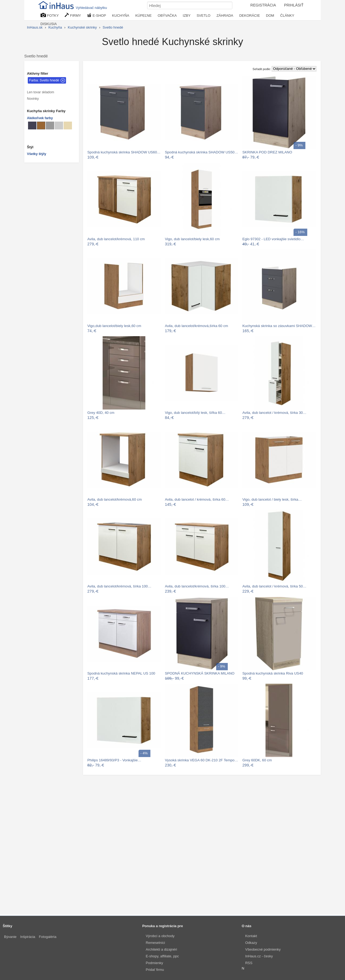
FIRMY (73, 15)
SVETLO (203, 16)
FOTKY (50, 15)
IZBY (187, 16)
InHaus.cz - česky (259, 956)
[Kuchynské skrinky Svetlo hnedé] (41, 125)
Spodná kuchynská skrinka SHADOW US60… (124, 152)
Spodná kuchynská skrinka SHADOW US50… (202, 152)
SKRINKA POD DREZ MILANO (267, 152)
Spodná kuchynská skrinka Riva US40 (273, 673)
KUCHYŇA (121, 16)
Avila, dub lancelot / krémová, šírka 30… (274, 413)
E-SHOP (96, 15)
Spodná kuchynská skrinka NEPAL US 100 (121, 673)
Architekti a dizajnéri (161, 949)
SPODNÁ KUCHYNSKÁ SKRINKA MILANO (200, 673)
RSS (249, 963)
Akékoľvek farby (40, 118)
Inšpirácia (28, 937)
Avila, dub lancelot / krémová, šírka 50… (274, 586)
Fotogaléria (48, 937)
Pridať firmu (155, 970)
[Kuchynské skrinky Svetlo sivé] (59, 125)
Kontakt (251, 936)
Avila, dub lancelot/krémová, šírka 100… (119, 586)
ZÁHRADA (225, 16)
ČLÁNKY (287, 16)
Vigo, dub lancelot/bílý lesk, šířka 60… (195, 413)
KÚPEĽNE (144, 16)
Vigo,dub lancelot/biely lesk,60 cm (114, 326)
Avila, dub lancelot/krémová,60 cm (115, 499)
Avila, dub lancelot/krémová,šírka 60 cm (197, 326)
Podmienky (154, 963)
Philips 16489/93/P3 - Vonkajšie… (114, 760)
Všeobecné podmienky (263, 949)
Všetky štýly (37, 154)
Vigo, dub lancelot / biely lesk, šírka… (272, 499)
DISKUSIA (49, 24)
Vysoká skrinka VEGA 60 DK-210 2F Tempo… (202, 760)
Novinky (33, 99)
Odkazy (251, 943)
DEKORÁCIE (250, 16)
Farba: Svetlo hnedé (44, 80)
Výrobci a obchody (160, 936)
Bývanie (10, 937)
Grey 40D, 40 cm (101, 413)
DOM (270, 16)
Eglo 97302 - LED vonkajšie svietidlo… (273, 239)
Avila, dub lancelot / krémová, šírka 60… (197, 499)
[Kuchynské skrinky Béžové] (68, 125)
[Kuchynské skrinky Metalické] (32, 125)
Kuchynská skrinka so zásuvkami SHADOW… (279, 326)
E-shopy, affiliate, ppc (162, 956)
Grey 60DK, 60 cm (257, 760)
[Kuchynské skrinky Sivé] (50, 125)
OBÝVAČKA (167, 16)
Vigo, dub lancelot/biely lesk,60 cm (192, 239)
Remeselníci (156, 943)
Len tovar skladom (41, 92)
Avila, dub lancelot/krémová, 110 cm (116, 239)
